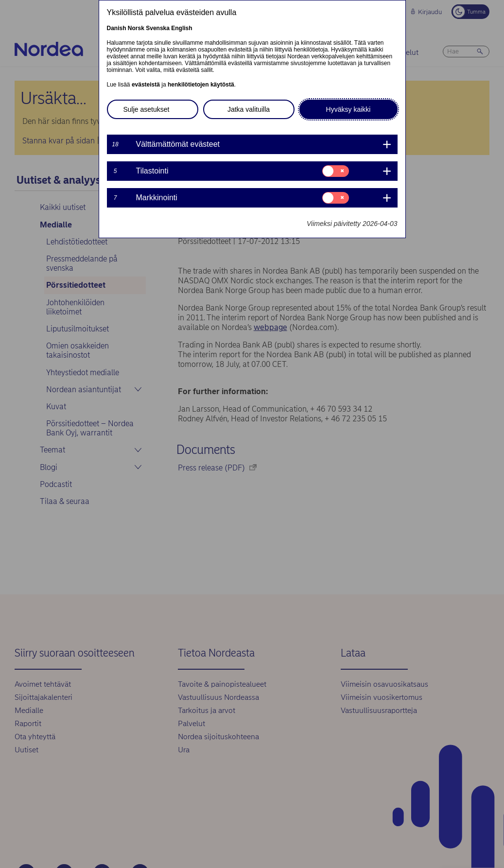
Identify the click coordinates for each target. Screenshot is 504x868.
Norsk (136, 28)
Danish (117, 28)
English (182, 28)
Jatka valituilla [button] (249, 109)
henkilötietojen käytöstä (201, 85)
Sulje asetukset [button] (147, 109)
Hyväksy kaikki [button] (348, 109)
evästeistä (146, 85)
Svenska (158, 28)
